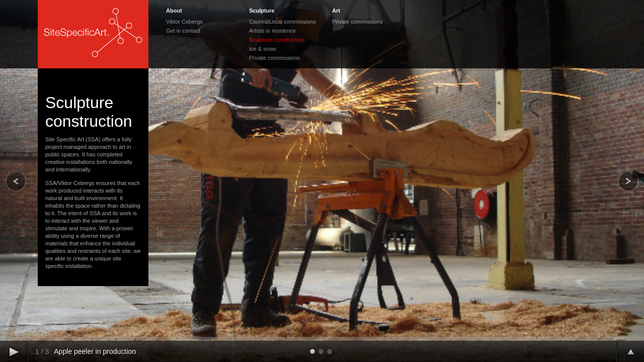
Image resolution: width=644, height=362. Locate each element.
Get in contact (183, 31)
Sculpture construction (276, 40)
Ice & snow (263, 49)
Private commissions (274, 58)
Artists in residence (272, 31)
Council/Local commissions (283, 22)
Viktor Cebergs (184, 22)
